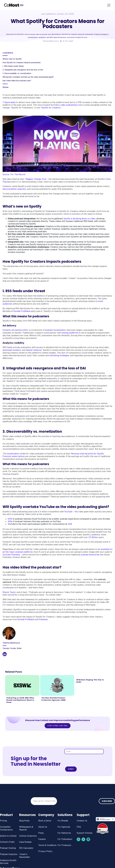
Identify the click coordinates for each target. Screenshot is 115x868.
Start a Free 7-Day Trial (58, 726)
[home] (14, 5)
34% (70, 524)
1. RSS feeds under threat (13, 66)
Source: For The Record (14, 174)
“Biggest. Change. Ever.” (36, 179)
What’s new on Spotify (12, 59)
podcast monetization (55, 330)
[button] (108, 5)
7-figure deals (9, 102)
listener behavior (34, 350)
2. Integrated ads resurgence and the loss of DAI (23, 70)
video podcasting (68, 105)
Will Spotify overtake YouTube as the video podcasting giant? (28, 77)
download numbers (12, 350)
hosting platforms (70, 333)
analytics (22, 189)
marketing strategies (59, 355)
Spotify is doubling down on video (79, 219)
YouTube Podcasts (11, 555)
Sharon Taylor (9, 592)
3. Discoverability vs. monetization (17, 73)
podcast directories (90, 555)
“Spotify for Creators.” (51, 108)
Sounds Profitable (22, 311)
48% (10, 521)
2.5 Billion (93, 537)
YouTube (68, 512)
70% (79, 102)
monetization (13, 454)
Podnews (43, 619)
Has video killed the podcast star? (17, 81)
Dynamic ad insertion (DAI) (15, 330)
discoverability (10, 189)
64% (10, 519)
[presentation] (85, 760)
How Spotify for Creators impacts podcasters (22, 63)
